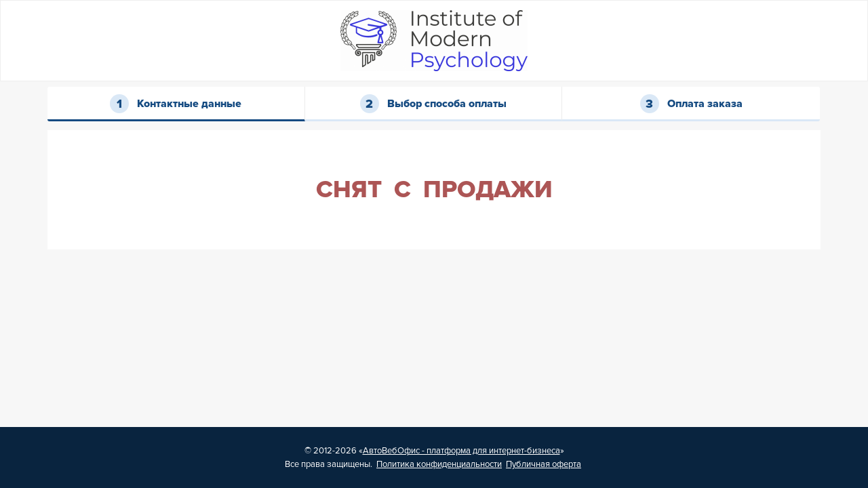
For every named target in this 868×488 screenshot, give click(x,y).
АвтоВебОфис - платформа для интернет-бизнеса (461, 451)
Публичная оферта (544, 464)
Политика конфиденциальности (439, 464)
